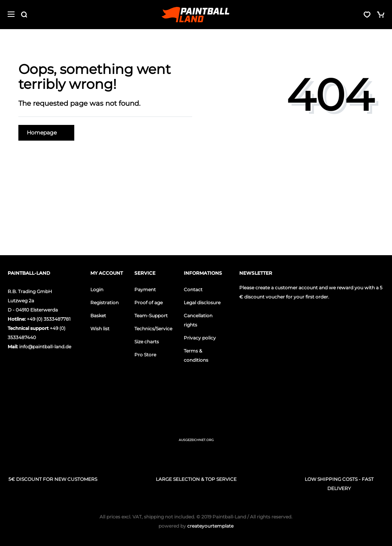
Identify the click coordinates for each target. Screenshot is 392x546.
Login (97, 289)
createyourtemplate (196, 526)
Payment (145, 289)
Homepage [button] (46, 133)
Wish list (100, 329)
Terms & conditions (196, 355)
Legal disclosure (202, 303)
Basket (98, 316)
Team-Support (151, 316)
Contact (193, 289)
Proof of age (149, 303)
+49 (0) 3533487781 (49, 319)
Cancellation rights (198, 320)
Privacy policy (200, 338)
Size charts (147, 342)
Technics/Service (153, 329)
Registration (105, 303)
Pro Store (145, 355)
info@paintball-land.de (45, 347)
